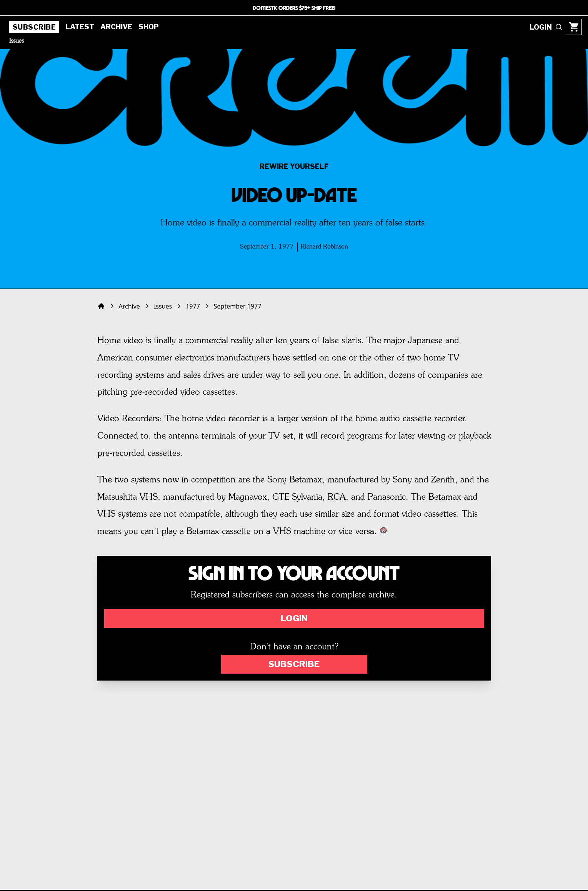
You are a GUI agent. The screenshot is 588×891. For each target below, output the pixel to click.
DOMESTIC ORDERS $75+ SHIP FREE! (294, 8)
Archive (116, 27)
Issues (17, 41)
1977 (193, 306)
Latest (80, 27)
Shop (149, 27)
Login (294, 618)
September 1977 (238, 306)
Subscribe (34, 27)
